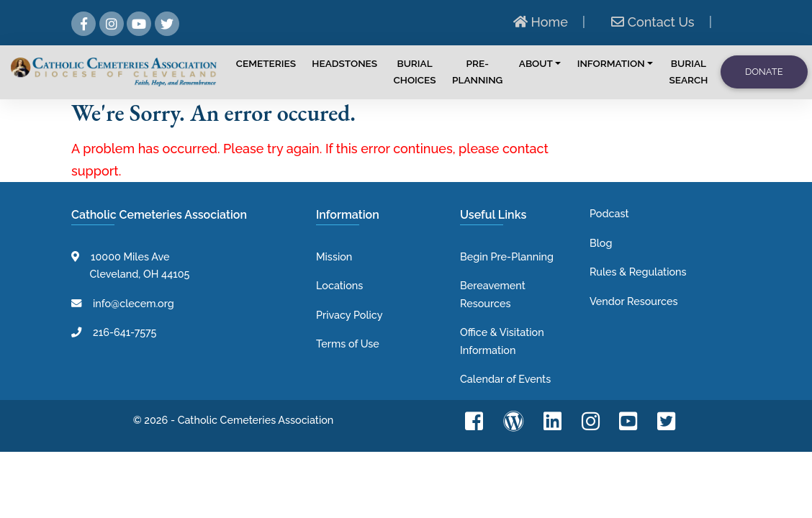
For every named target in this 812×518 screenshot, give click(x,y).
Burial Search (688, 72)
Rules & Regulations (638, 272)
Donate (764, 72)
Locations (339, 285)
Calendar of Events (505, 379)
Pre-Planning (477, 72)
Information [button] (611, 63)
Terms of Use (348, 344)
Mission (334, 256)
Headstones (344, 63)
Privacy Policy (349, 315)
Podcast (609, 213)
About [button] (536, 63)
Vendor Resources (634, 301)
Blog (601, 243)
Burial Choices (415, 72)
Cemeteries (266, 63)
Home (541, 22)
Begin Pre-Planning (507, 256)
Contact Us (653, 22)
